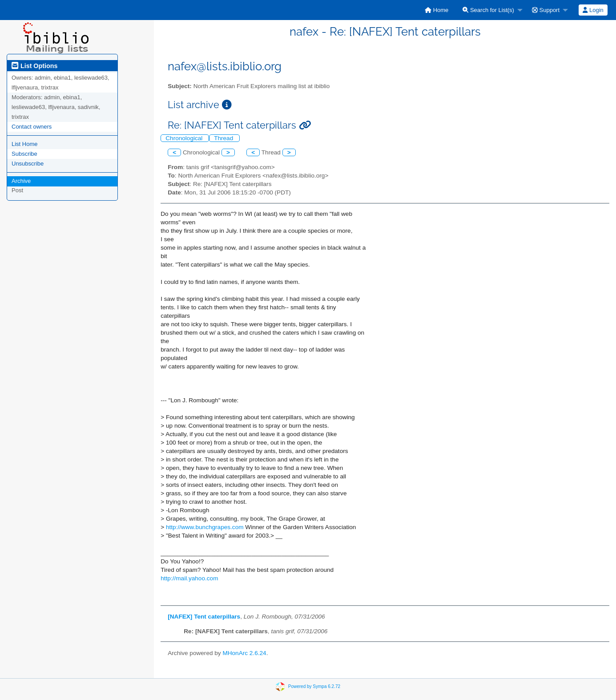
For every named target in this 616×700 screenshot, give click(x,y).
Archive (21, 181)
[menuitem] (437, 10)
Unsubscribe (28, 164)
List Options (34, 66)
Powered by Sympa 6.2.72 (314, 686)
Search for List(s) (488, 10)
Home (437, 10)
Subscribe (24, 154)
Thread (224, 138)
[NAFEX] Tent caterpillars (204, 617)
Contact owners (32, 127)
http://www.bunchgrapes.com (205, 527)
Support (546, 10)
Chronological (185, 138)
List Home (25, 144)
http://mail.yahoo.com (189, 578)
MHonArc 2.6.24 (244, 653)
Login (593, 10)
